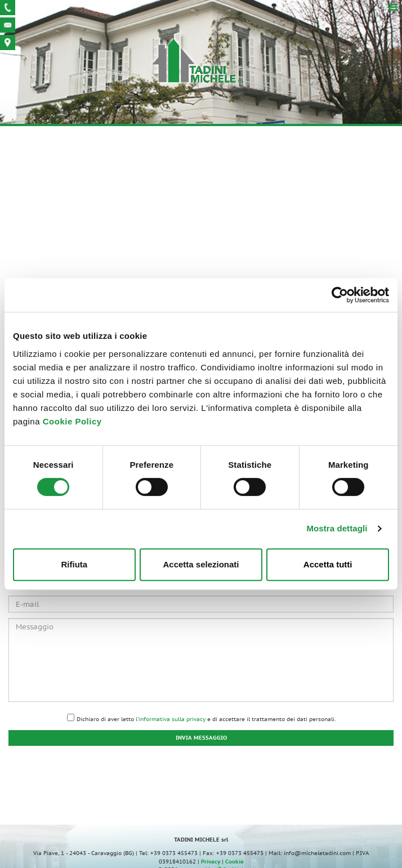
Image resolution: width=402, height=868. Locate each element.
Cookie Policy (72, 421)
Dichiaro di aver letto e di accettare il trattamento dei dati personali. (206, 719)
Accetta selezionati (201, 564)
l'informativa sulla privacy (171, 719)
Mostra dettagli (337, 528)
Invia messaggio (201, 738)
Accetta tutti (328, 564)
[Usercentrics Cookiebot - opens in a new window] (340, 295)
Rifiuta (74, 564)
